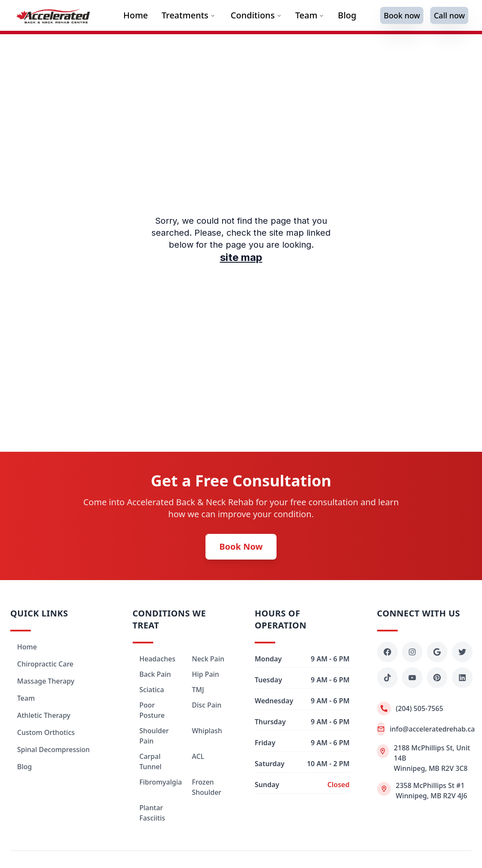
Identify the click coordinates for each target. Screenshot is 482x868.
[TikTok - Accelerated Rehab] (387, 678)
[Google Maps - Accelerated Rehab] (437, 652)
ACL (198, 756)
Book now (402, 15)
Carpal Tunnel (151, 761)
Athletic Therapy (44, 715)
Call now (449, 15)
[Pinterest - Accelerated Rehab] (437, 678)
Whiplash (207, 731)
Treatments (189, 15)
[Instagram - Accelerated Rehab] (412, 652)
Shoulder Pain (154, 736)
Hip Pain (205, 674)
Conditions (253, 15)
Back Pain (155, 674)
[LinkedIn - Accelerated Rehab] (462, 678)
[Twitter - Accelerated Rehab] (462, 652)
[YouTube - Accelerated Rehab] (412, 678)
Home (27, 647)
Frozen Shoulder (207, 787)
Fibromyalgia (157, 782)
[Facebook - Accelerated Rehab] (387, 652)
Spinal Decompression (54, 750)
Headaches (157, 659)
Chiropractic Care (45, 664)
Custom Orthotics (46, 732)
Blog (24, 767)
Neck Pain (208, 659)
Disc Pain (207, 705)
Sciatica (152, 690)
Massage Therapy (46, 681)
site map (241, 257)
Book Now (241, 547)
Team (310, 15)
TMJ (198, 690)
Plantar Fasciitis (152, 813)
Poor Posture (152, 710)
